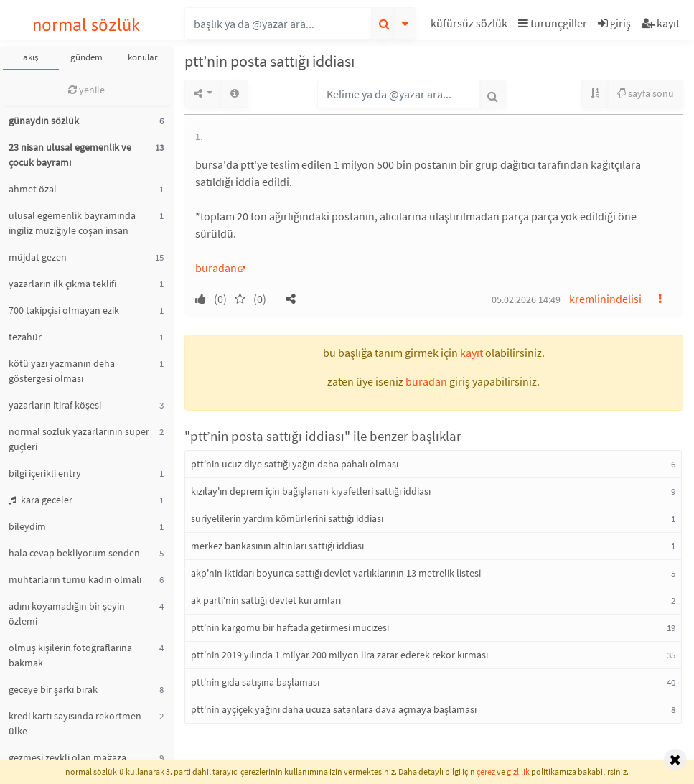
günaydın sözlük (44, 121)
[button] (471, 25)
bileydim (27, 526)
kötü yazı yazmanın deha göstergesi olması (62, 371)
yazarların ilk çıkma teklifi (62, 284)
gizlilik (518, 771)
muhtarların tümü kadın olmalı (75, 579)
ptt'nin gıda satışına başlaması (255, 682)
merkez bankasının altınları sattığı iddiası (277, 546)
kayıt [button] (472, 353)
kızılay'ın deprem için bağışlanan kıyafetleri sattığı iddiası (311, 491)
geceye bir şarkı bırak (53, 689)
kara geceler (41, 500)
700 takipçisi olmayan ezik (64, 310)
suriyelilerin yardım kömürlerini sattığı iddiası (287, 518)
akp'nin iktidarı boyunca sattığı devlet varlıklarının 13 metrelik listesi (336, 573)
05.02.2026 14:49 (526, 299)
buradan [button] (426, 381)
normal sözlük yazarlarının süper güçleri (79, 439)
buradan (216, 268)
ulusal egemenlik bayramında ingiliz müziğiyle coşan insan (72, 223)
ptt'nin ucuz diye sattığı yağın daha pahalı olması (295, 464)
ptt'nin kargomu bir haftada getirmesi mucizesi (290, 627)
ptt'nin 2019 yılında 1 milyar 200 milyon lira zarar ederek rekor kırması (339, 655)
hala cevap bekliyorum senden (74, 553)
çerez (486, 771)
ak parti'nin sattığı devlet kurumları (266, 600)
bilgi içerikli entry (45, 473)
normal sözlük (86, 25)
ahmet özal (33, 189)
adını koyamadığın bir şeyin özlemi (67, 613)
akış (31, 57)
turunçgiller (553, 23)
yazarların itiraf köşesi (55, 405)
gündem (86, 57)
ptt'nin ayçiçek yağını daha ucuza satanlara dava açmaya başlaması (334, 709)
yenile (86, 90)
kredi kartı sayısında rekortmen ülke (75, 723)
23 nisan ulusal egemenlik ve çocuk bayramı (70, 155)
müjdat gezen (38, 257)
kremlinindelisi (605, 299)
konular (143, 57)
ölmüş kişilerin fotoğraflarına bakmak (70, 655)
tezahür (25, 337)
